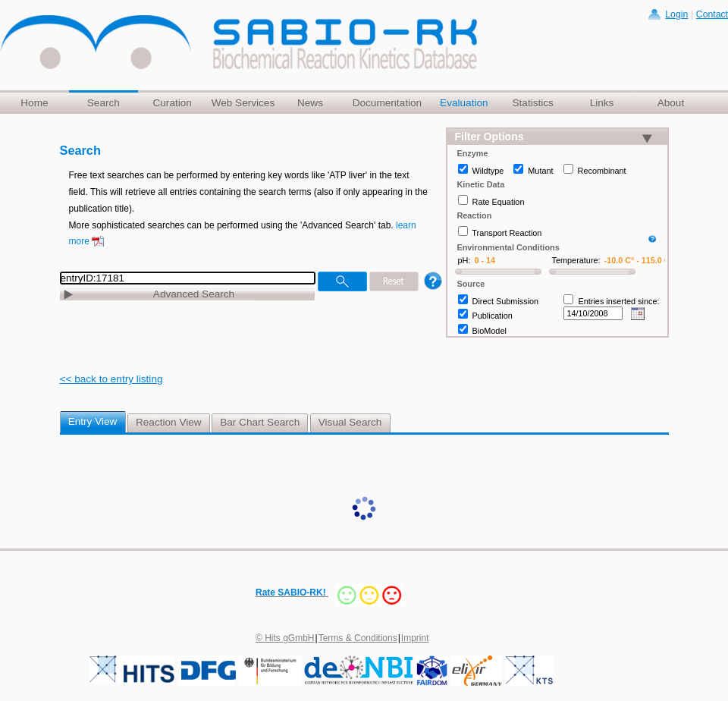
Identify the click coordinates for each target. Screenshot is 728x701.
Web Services (243, 103)
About (671, 103)
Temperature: (576, 260)
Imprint (415, 638)
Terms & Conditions (358, 638)
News (310, 103)
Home (34, 103)
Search (104, 103)
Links (602, 103)
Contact (712, 14)
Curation (172, 103)
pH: (464, 260)
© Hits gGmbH (285, 638)
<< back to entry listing (111, 379)
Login (676, 14)
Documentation (387, 103)
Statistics (532, 103)
